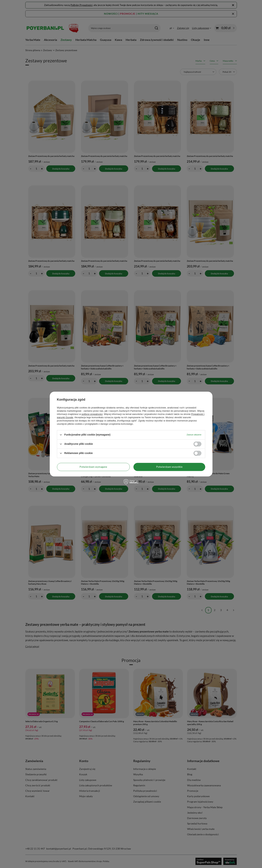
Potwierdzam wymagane (93, 467)
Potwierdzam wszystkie (169, 467)
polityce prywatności (92, 414)
